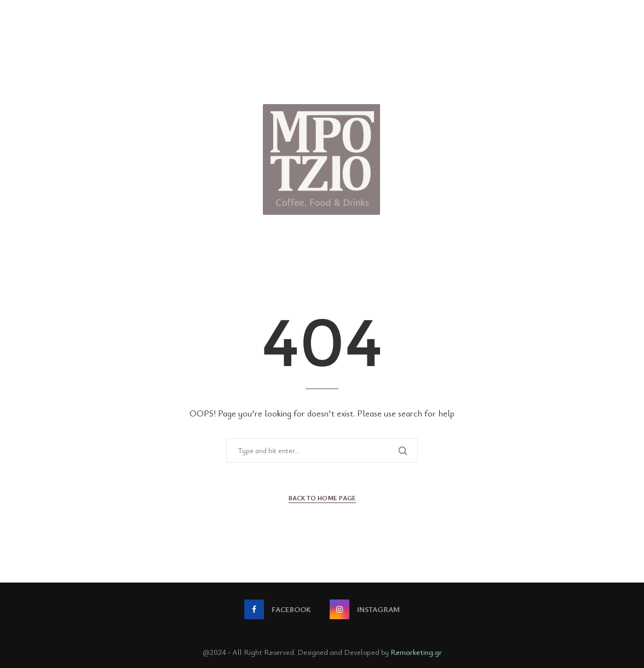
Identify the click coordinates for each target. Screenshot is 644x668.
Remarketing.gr (416, 652)
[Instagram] (365, 609)
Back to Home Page (322, 498)
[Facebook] (278, 609)
